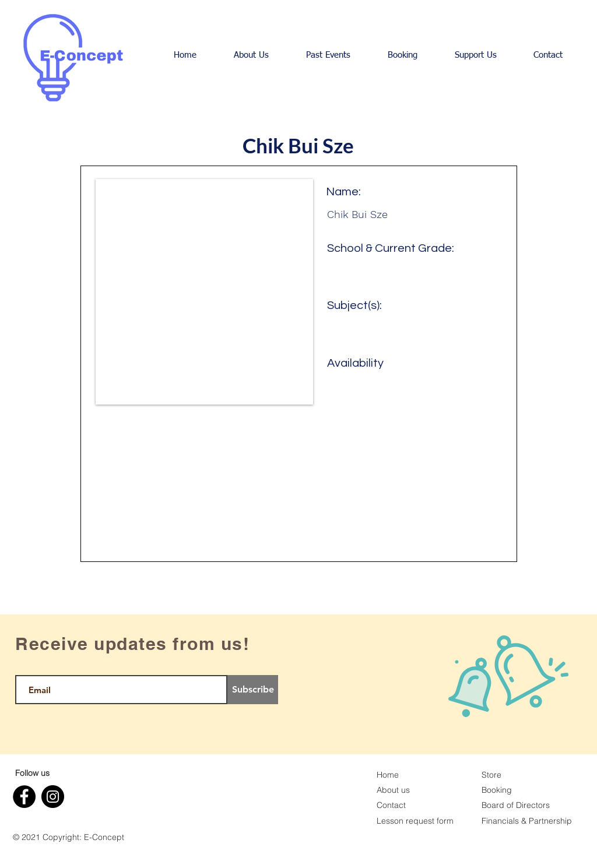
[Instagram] (53, 797)
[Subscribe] (253, 690)
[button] (251, 55)
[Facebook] (24, 797)
